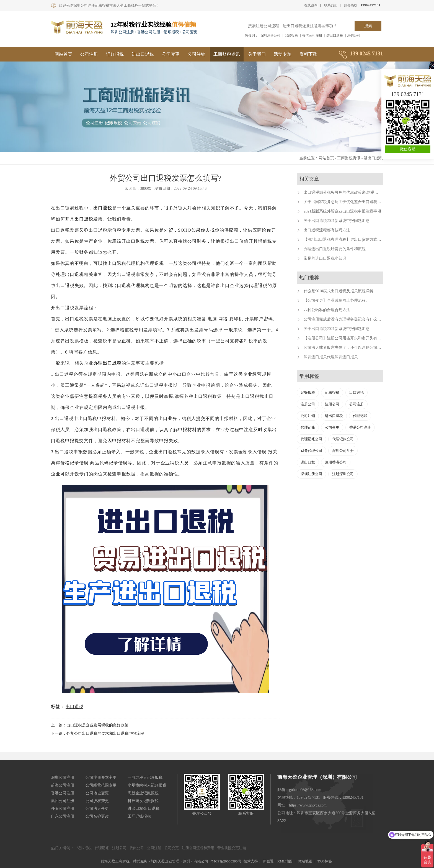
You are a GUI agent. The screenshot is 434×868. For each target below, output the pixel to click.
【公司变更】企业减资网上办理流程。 (337, 300)
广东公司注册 (63, 816)
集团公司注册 (63, 801)
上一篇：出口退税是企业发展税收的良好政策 (90, 725)
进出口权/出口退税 (144, 809)
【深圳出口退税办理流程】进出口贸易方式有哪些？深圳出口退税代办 (364, 240)
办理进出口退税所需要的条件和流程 (335, 249)
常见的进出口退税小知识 (325, 258)
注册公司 (308, 404)
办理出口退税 (107, 363)
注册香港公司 (336, 462)
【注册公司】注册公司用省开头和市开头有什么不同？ (350, 338)
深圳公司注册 (343, 451)
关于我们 (257, 54)
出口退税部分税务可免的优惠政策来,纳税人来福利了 (349, 192)
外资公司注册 (63, 809)
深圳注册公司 (270, 35)
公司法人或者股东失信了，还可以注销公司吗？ (344, 348)
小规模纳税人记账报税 (147, 785)
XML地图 (285, 861)
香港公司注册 (312, 35)
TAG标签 (325, 861)
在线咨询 (311, 5)
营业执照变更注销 (232, 848)
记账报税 (291, 35)
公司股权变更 (97, 801)
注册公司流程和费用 (198, 848)
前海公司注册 (63, 785)
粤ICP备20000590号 (226, 861)
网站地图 (305, 861)
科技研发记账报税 (143, 801)
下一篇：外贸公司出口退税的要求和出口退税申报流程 (97, 733)
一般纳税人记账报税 (145, 778)
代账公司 (137, 848)
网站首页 (63, 54)
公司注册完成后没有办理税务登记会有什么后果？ (346, 319)
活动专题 (283, 54)
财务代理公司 (311, 451)
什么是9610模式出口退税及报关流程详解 (339, 291)
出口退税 (103, 208)
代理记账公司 (311, 439)
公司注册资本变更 (101, 778)
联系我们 (331, 5)
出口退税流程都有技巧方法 (327, 230)
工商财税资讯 (227, 54)
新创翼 (268, 861)
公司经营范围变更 (101, 785)
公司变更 (171, 54)
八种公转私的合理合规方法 (327, 310)
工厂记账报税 (139, 816)
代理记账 (360, 416)
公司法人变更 (97, 809)
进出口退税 (335, 35)
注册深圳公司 (343, 474)
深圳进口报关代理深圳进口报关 (331, 357)
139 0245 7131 (408, 94)
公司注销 (197, 54)
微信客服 (408, 149)
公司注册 (89, 54)
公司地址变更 (97, 793)
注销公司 (354, 35)
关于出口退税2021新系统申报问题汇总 (337, 221)
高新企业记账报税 (143, 793)
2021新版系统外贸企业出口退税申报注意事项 (342, 211)
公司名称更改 (97, 816)
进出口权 (308, 462)
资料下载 (308, 54)
